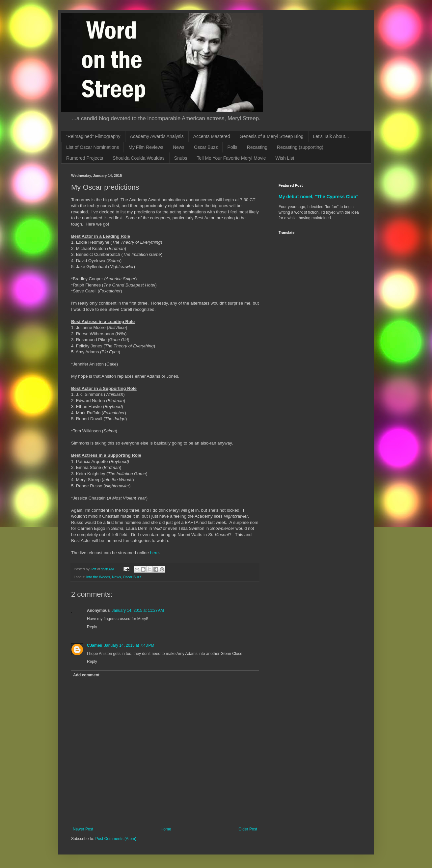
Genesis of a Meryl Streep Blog (272, 136)
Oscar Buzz (206, 147)
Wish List (285, 158)
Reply (92, 627)
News (179, 147)
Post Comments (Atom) (116, 839)
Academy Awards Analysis (157, 136)
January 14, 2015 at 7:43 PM (129, 645)
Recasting (257, 147)
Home (166, 829)
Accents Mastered (212, 136)
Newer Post (83, 829)
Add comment (86, 675)
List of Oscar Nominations (93, 147)
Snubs (181, 158)
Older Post (248, 829)
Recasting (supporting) (300, 147)
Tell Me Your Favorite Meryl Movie (231, 158)
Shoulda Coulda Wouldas (139, 158)
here (154, 553)
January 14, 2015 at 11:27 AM (138, 610)
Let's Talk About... (331, 136)
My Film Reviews (146, 147)
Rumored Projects (85, 158)
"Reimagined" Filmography (93, 136)
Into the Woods (98, 577)
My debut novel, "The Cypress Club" (319, 197)
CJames (94, 645)
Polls (232, 147)
